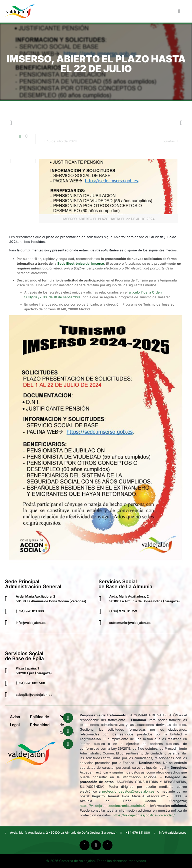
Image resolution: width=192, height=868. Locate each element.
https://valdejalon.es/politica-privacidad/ (144, 815)
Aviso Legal (15, 721)
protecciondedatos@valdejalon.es (128, 791)
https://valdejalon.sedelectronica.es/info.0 (112, 806)
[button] (179, 11)
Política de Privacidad (40, 721)
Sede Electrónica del (81, 263)
